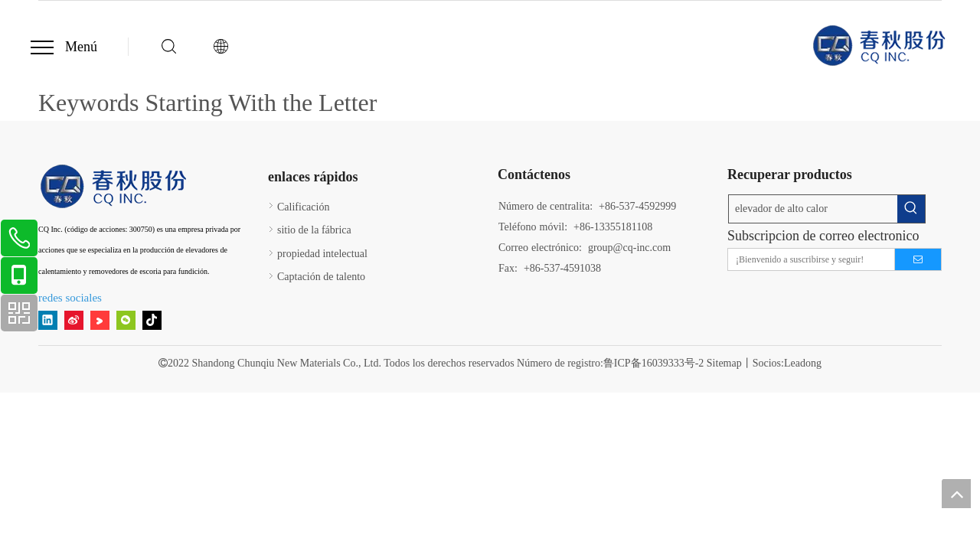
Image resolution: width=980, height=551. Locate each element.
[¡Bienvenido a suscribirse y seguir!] (808, 259)
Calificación (303, 207)
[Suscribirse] (918, 259)
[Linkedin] (48, 320)
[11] (115, 186)
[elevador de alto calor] (813, 209)
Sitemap (724, 363)
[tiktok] (152, 320)
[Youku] (100, 320)
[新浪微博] (74, 320)
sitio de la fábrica (314, 230)
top (956, 494)
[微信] (126, 320)
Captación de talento (321, 277)
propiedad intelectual (322, 254)
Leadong (803, 363)
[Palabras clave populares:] (911, 209)
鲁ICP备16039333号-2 (653, 363)
